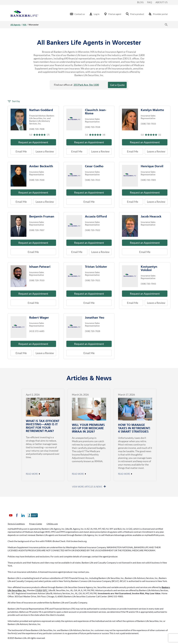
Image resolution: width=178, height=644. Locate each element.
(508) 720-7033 (148, 124)
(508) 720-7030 (37, 180)
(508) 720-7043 (148, 284)
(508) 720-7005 (148, 180)
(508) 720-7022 (93, 230)
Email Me (21, 151)
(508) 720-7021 (93, 280)
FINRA (39, 590)
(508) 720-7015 (93, 180)
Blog (140, 3)
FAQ (150, 3)
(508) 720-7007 (37, 230)
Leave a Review (43, 151)
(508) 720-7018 (93, 127)
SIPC (45, 590)
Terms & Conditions (16, 524)
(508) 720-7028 (93, 331)
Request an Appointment (33, 142)
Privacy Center (36, 524)
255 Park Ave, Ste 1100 (86, 85)
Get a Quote (117, 85)
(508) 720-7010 (37, 280)
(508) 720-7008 (37, 129)
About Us (162, 3)
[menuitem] (77, 14)
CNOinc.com (52, 524)
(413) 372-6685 (37, 331)
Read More (32, 474)
